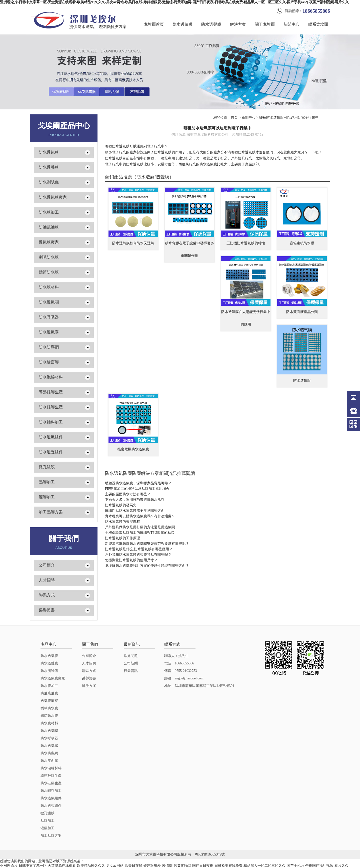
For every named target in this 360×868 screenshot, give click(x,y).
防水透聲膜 (211, 24)
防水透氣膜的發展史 (121, 505)
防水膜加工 (49, 212)
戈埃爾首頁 (154, 24)
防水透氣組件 (51, 437)
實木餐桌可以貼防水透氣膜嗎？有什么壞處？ (140, 516)
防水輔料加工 (51, 422)
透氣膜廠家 (49, 242)
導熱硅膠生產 (51, 392)
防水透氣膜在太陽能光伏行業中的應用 (246, 318)
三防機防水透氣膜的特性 (246, 243)
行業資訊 (131, 671)
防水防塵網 (49, 347)
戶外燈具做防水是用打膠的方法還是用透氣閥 (140, 527)
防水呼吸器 (49, 317)
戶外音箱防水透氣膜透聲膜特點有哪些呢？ (138, 555)
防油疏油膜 (49, 227)
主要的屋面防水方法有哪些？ (128, 494)
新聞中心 (291, 24)
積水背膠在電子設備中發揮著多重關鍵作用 (189, 249)
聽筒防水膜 (49, 272)
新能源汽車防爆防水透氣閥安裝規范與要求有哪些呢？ (147, 544)
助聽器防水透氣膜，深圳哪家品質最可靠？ (138, 483)
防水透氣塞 (49, 332)
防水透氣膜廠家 (53, 197)
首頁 (234, 118)
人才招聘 (47, 580)
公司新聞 (131, 663)
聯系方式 (47, 595)
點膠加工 (47, 482)
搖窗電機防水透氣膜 (133, 449)
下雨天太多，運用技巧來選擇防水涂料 (135, 500)
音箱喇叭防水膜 (302, 243)
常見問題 (131, 656)
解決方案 (238, 24)
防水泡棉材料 (51, 377)
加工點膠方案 (51, 512)
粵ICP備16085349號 (210, 854)
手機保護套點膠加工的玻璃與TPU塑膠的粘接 (140, 533)
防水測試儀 (49, 182)
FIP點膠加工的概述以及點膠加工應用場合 (137, 489)
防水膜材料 (49, 287)
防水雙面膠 (49, 362)
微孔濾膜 (47, 467)
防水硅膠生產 (51, 407)
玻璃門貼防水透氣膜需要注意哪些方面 (135, 511)
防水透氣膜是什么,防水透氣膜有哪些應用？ (139, 549)
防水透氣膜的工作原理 (122, 538)
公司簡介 (47, 565)
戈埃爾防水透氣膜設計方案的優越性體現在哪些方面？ (147, 566)
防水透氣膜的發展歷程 (122, 522)
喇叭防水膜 (49, 257)
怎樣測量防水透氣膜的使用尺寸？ (131, 560)
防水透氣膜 (182, 24)
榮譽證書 (47, 610)
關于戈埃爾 (265, 24)
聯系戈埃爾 (318, 24)
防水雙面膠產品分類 (302, 312)
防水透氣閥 (49, 302)
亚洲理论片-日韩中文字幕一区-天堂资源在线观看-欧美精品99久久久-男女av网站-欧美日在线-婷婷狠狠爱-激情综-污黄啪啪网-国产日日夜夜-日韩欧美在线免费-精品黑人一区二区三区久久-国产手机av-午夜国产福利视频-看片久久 (174, 2)
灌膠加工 (47, 497)
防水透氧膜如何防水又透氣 (133, 243)
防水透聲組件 (51, 452)
